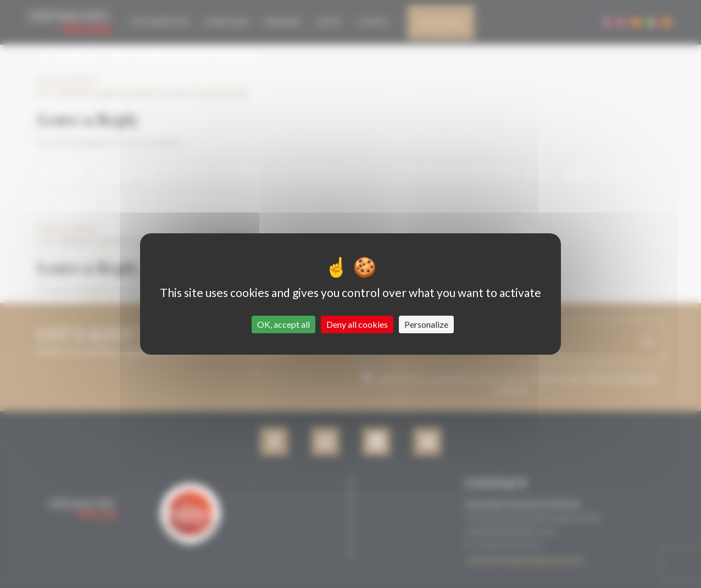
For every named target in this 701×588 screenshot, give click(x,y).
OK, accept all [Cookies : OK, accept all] (283, 324)
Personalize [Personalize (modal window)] (426, 324)
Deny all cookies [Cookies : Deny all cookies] (357, 324)
